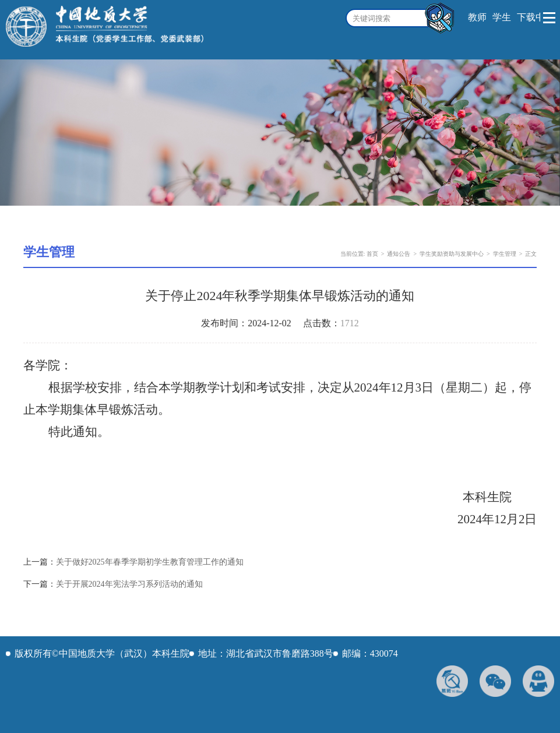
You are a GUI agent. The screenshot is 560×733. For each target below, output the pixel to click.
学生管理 (505, 254)
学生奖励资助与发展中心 (452, 254)
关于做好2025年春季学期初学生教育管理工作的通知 (150, 562)
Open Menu (550, 18)
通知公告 (399, 254)
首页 (372, 254)
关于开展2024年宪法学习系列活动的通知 (129, 584)
